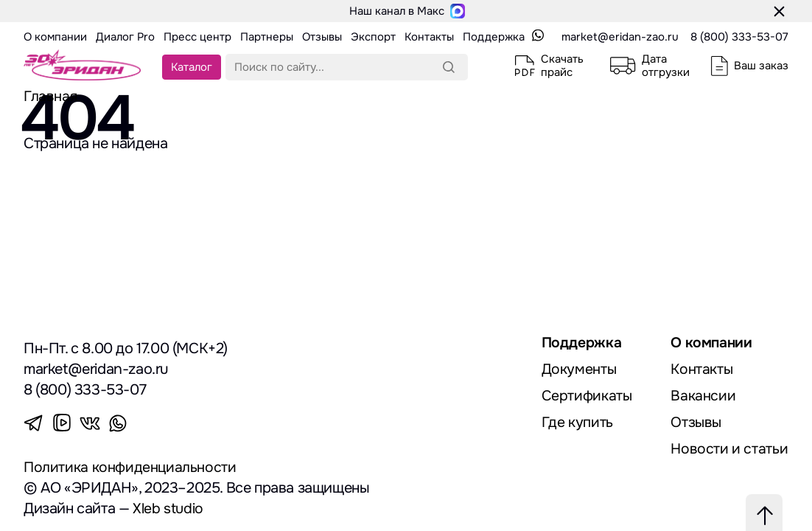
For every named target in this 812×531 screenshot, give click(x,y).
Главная (50, 96)
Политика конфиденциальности (130, 467)
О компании (712, 343)
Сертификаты (587, 396)
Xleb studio (168, 509)
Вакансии (703, 396)
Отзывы (697, 422)
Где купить (577, 422)
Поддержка (582, 343)
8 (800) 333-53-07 (739, 37)
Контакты (702, 369)
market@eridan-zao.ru (620, 37)
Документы (579, 369)
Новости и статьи (729, 449)
